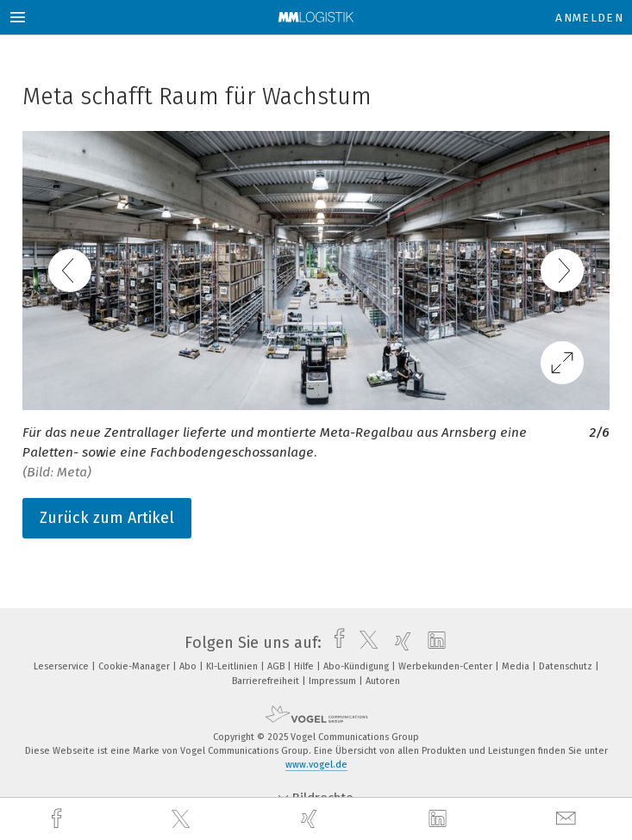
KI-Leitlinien (233, 666)
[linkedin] (440, 819)
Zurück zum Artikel (107, 518)
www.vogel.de (316, 765)
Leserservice (63, 666)
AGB (277, 666)
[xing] (311, 819)
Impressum (334, 681)
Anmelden (589, 18)
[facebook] (59, 819)
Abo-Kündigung (357, 666)
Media (517, 666)
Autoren (383, 681)
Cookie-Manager (135, 666)
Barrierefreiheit (267, 681)
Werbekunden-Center (447, 666)
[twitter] (183, 819)
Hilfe (305, 666)
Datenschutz (567, 666)
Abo (189, 666)
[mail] (568, 819)
